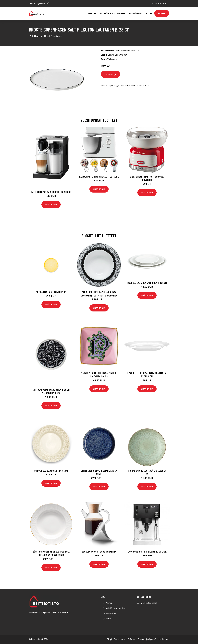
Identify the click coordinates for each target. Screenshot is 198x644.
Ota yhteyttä (120, 639)
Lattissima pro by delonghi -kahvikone (51, 192)
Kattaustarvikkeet (41, 36)
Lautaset (57, 36)
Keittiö (92, 13)
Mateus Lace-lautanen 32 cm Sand (51, 471)
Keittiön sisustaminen (112, 13)
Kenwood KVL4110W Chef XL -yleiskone (99, 176)
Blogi (149, 13)
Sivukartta (163, 639)
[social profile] (48, 3)
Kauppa (162, 13)
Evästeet (132, 639)
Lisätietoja (110, 74)
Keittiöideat (136, 13)
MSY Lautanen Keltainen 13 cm (51, 292)
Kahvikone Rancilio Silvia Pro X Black (147, 551)
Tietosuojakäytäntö (147, 639)
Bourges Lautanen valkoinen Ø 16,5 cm (147, 283)
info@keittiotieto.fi (160, 3)
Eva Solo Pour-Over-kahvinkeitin (99, 551)
